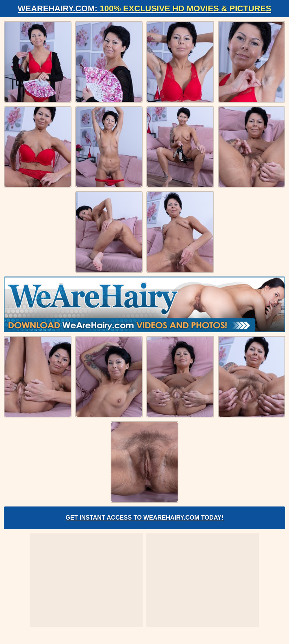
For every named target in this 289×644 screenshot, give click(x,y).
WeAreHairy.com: (144, 8)
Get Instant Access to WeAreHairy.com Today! (144, 518)
